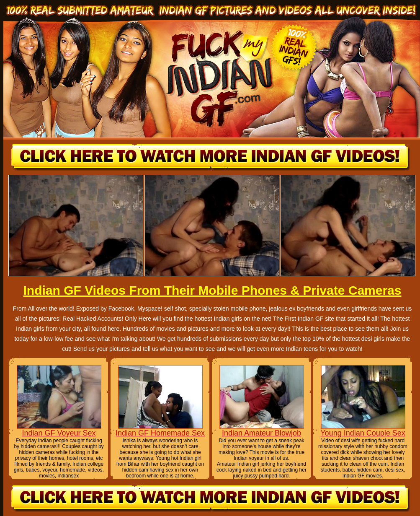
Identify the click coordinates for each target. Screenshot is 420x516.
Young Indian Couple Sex (363, 433)
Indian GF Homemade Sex (160, 433)
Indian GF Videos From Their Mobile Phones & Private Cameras (212, 290)
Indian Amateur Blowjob (262, 433)
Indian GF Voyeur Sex (59, 433)
